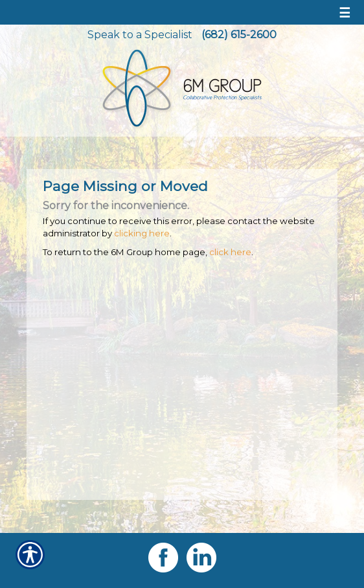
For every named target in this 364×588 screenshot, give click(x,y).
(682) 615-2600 (239, 35)
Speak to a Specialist (140, 35)
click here (230, 252)
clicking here (142, 233)
